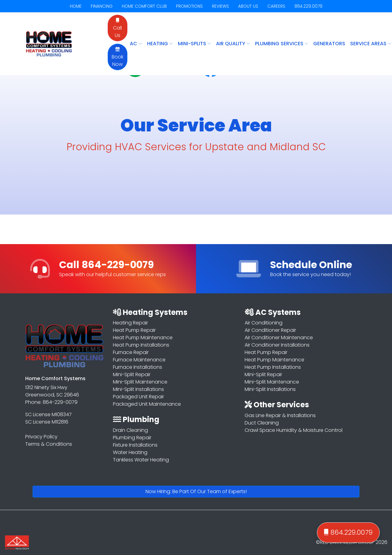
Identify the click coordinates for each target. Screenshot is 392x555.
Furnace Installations (138, 367)
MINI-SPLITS (194, 44)
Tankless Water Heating (141, 460)
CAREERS (276, 6)
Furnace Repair (131, 352)
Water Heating (130, 452)
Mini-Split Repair (132, 374)
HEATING (160, 44)
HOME (76, 6)
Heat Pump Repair (134, 330)
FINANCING (102, 6)
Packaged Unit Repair (138, 397)
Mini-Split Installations (138, 389)
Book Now (118, 57)
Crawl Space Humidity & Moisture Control (294, 430)
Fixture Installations (135, 445)
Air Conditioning (264, 323)
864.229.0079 (308, 6)
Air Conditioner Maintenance (279, 338)
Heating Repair (130, 323)
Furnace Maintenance (139, 360)
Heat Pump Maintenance (143, 338)
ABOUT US (248, 6)
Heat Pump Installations (141, 345)
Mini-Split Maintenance (140, 382)
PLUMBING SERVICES (282, 44)
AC (136, 44)
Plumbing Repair (132, 438)
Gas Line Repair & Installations (280, 415)
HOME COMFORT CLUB (144, 6)
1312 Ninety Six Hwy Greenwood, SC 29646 (52, 391)
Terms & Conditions (49, 444)
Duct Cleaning (262, 423)
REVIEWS (220, 6)
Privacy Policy (41, 437)
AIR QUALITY (233, 44)
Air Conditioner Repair (270, 330)
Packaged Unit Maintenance (147, 404)
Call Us (117, 28)
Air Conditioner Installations (277, 345)
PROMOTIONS (189, 6)
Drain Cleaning (130, 430)
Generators (329, 44)
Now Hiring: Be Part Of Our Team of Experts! (196, 491)
